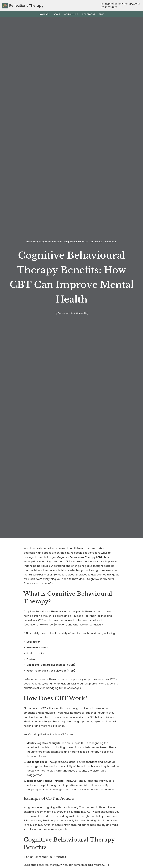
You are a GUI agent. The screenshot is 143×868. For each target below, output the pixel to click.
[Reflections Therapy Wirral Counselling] (23, 6)
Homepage (44, 14)
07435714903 (109, 7)
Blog (102, 14)
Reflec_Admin (65, 313)
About (57, 14)
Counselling (71, 14)
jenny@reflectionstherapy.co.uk (121, 4)
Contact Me (89, 14)
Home (29, 242)
